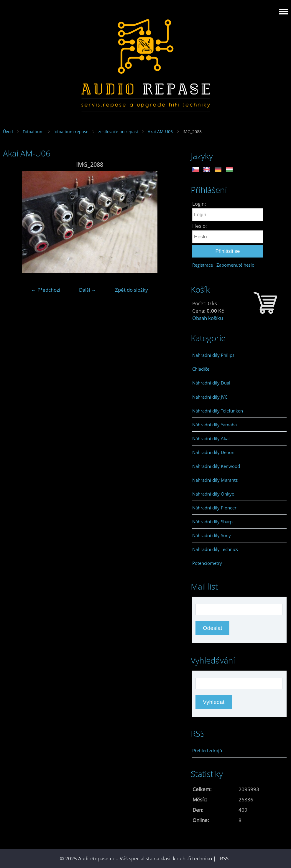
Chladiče (201, 369)
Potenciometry (207, 563)
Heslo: (200, 226)
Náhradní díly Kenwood (216, 466)
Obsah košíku (208, 318)
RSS (224, 858)
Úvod (8, 132)
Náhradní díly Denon (213, 452)
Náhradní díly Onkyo (213, 494)
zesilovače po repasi (118, 132)
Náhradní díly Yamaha (214, 425)
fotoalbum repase (71, 132)
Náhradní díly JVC (210, 397)
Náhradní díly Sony (212, 535)
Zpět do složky (131, 290)
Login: (199, 204)
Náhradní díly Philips (213, 355)
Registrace (203, 265)
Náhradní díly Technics (215, 549)
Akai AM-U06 (160, 132)
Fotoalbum (33, 132)
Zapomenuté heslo (235, 265)
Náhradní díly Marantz (215, 480)
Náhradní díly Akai (211, 438)
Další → (88, 290)
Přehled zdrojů (207, 750)
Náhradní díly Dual (211, 383)
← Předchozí (46, 290)
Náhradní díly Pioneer (214, 508)
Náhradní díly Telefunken (218, 411)
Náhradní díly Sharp (212, 522)
